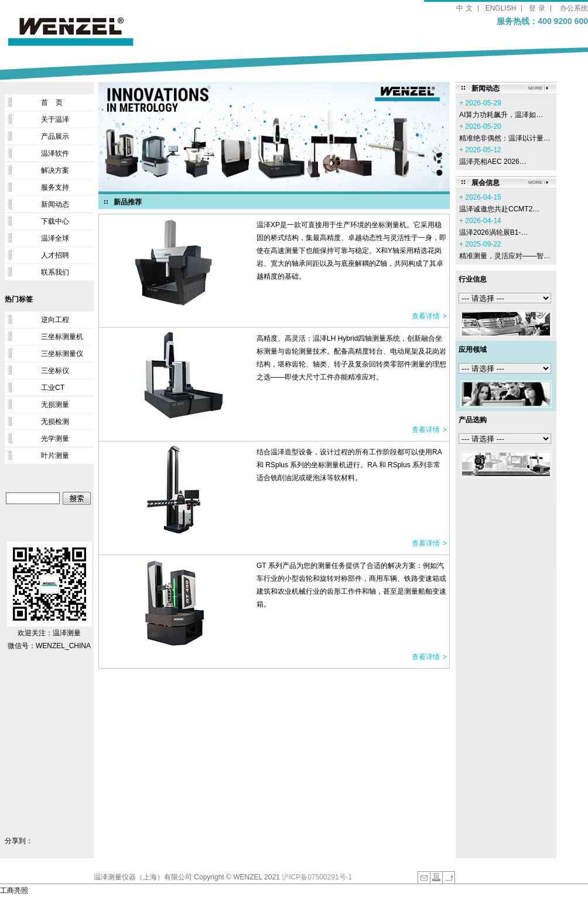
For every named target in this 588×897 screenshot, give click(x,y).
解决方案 (55, 170)
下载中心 (55, 221)
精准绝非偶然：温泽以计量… (505, 138)
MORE (535, 88)
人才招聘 (55, 255)
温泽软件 (55, 153)
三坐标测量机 (62, 337)
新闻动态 (55, 204)
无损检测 (55, 422)
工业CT (53, 388)
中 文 (464, 8)
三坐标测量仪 (62, 354)
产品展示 (55, 136)
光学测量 (55, 439)
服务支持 (55, 187)
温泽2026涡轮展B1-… (493, 232)
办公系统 (574, 8)
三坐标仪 (55, 371)
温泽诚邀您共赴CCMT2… (499, 209)
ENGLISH (501, 8)
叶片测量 (55, 456)
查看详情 (426, 316)
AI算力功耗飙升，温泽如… (501, 115)
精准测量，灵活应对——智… (505, 256)
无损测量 (55, 405)
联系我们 (55, 272)
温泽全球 (55, 238)
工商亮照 (14, 891)
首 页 (52, 102)
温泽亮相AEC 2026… (493, 162)
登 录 (537, 8)
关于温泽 (55, 119)
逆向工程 (55, 320)
